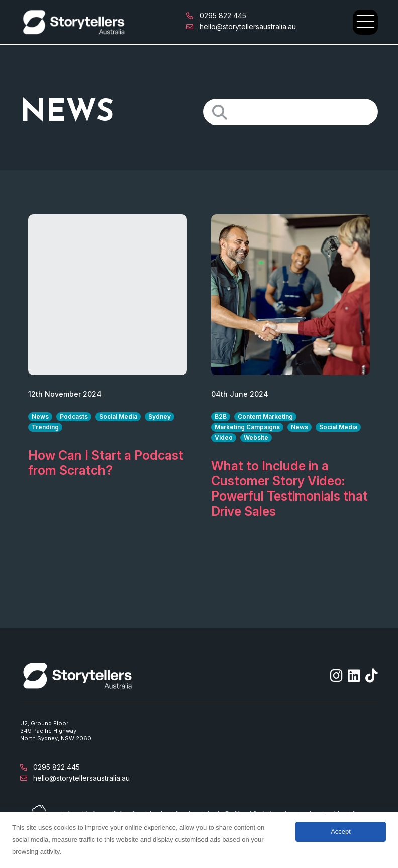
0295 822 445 (216, 15)
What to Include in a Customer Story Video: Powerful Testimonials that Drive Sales (289, 488)
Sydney (160, 416)
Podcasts (74, 416)
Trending (45, 427)
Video (224, 438)
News (40, 416)
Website (256, 438)
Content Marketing (265, 416)
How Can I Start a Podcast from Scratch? (106, 463)
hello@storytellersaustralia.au (241, 26)
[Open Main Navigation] (365, 22)
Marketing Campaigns (247, 427)
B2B (221, 416)
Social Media (118, 416)
